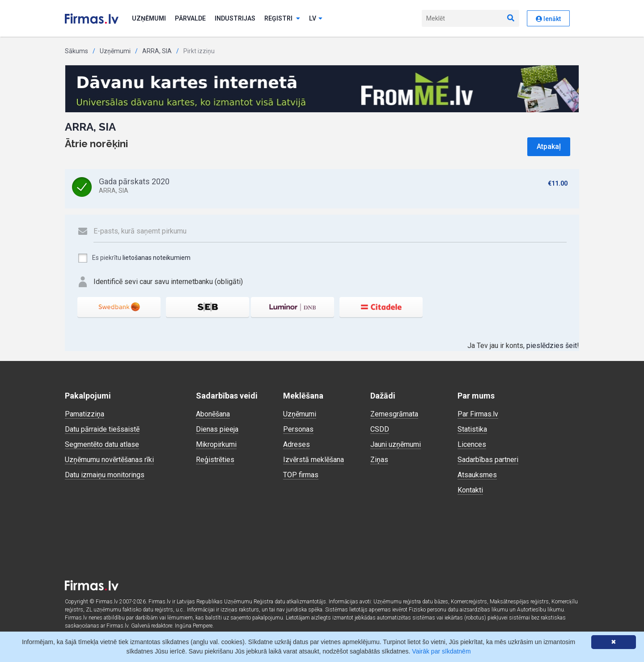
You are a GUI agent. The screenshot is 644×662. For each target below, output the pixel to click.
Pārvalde (190, 18)
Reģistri (282, 18)
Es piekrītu (134, 258)
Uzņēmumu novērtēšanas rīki (109, 460)
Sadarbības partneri (488, 460)
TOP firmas (301, 475)
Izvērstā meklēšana (314, 460)
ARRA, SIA (157, 51)
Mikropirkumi (216, 444)
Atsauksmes (477, 475)
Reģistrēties (215, 460)
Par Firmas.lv (478, 414)
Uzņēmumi (149, 18)
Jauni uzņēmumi (396, 444)
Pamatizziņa (85, 414)
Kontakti (470, 490)
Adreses (297, 444)
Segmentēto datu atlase (102, 444)
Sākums (76, 51)
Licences (472, 444)
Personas (298, 429)
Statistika (472, 429)
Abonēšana (213, 414)
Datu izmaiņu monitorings (105, 475)
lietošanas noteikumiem (157, 258)
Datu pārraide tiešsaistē (102, 429)
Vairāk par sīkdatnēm (441, 651)
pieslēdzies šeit (552, 346)
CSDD (380, 429)
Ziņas (379, 460)
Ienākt (548, 19)
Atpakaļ (549, 146)
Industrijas (235, 18)
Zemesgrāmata (394, 414)
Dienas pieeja (217, 429)
